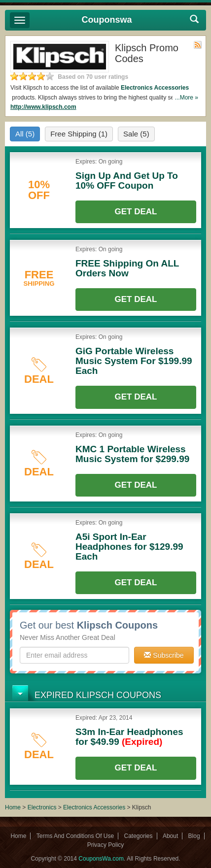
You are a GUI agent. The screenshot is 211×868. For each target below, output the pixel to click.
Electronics (42, 807)
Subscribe (164, 655)
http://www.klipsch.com (43, 107)
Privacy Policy (106, 845)
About (170, 836)
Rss (198, 45)
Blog (194, 836)
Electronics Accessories (155, 88)
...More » (187, 98)
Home (13, 807)
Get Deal (136, 212)
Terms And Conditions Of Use (75, 836)
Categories (139, 836)
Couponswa (107, 20)
